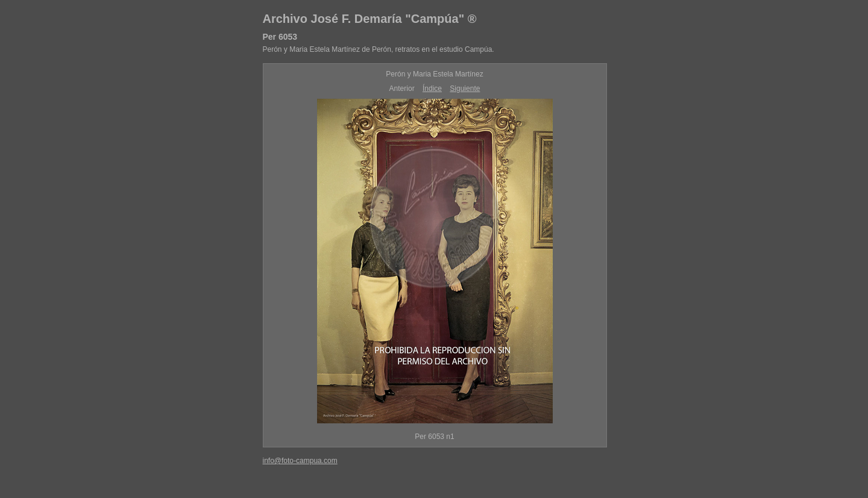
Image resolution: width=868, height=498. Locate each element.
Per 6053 (280, 37)
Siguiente (465, 89)
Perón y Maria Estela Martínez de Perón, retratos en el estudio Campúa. (379, 49)
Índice (432, 89)
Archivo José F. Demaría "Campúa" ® (370, 19)
